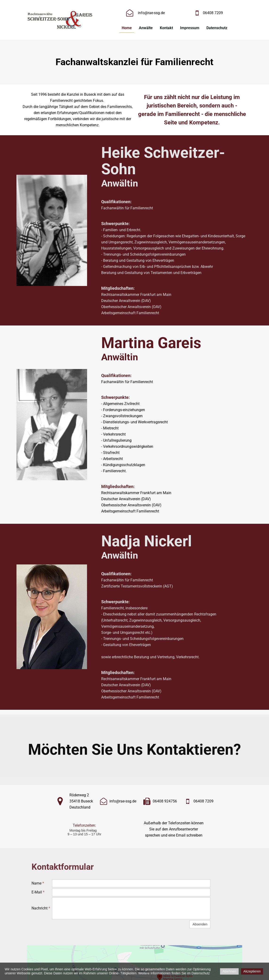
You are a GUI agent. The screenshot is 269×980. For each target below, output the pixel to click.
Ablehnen (229, 971)
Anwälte (146, 28)
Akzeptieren (252, 971)
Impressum (190, 28)
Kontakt (166, 28)
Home (127, 28)
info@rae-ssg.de (151, 13)
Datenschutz (217, 28)
